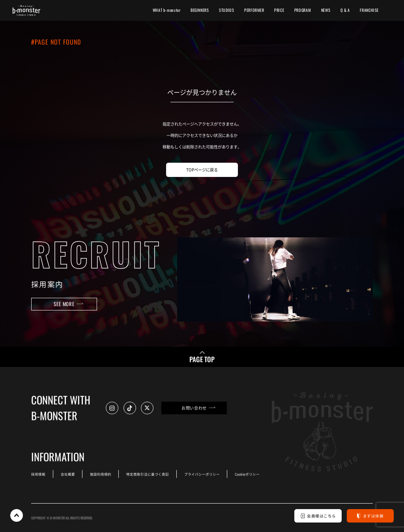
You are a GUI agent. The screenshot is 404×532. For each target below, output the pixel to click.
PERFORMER (254, 10)
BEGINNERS (200, 10)
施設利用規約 (101, 474)
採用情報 (38, 474)
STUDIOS (226, 10)
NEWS (326, 10)
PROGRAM (303, 10)
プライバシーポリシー (202, 474)
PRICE (279, 10)
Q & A (345, 10)
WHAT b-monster (167, 10)
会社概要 (68, 474)
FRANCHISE (369, 10)
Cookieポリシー (247, 474)
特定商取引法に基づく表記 (148, 474)
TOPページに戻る (202, 170)
